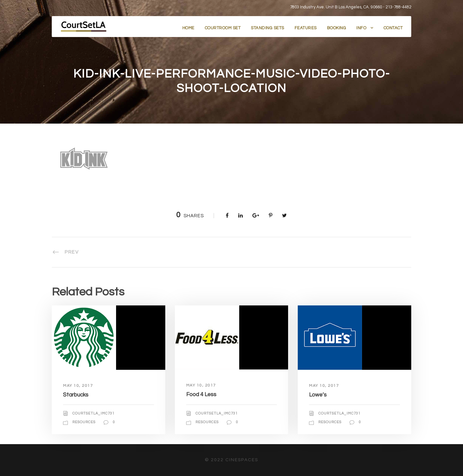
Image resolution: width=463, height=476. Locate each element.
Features (306, 28)
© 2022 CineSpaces (232, 460)
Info (361, 28)
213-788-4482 (398, 7)
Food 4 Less (201, 395)
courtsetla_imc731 (93, 413)
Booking (337, 28)
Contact (393, 28)
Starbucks (76, 395)
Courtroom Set (223, 28)
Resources (84, 422)
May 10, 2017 (78, 386)
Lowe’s (318, 395)
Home (188, 28)
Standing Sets (268, 28)
